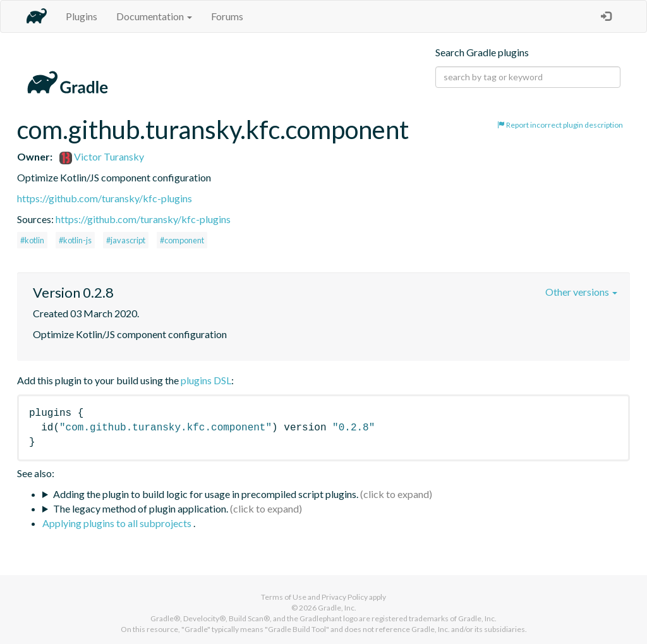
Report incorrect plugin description (560, 125)
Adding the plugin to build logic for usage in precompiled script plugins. (206, 494)
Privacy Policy (345, 597)
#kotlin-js (75, 240)
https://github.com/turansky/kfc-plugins (105, 198)
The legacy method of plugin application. (141, 508)
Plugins (82, 16)
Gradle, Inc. (337, 608)
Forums (227, 16)
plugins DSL (206, 380)
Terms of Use (284, 597)
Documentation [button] (154, 16)
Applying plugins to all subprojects (118, 523)
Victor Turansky (102, 156)
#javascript (126, 240)
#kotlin (32, 240)
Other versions (581, 292)
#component (182, 240)
